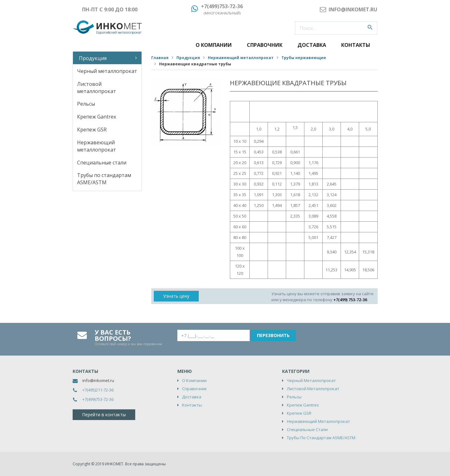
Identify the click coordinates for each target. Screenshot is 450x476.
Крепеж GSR (92, 130)
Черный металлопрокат (107, 71)
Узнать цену (176, 296)
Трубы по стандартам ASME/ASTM (104, 179)
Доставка (312, 45)
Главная (160, 58)
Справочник (265, 45)
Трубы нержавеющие (304, 58)
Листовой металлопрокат (97, 88)
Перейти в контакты (104, 415)
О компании (214, 45)
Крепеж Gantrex (97, 117)
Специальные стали (102, 163)
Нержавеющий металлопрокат (97, 146)
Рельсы (86, 104)
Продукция (93, 58)
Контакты (356, 45)
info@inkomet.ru (98, 380)
